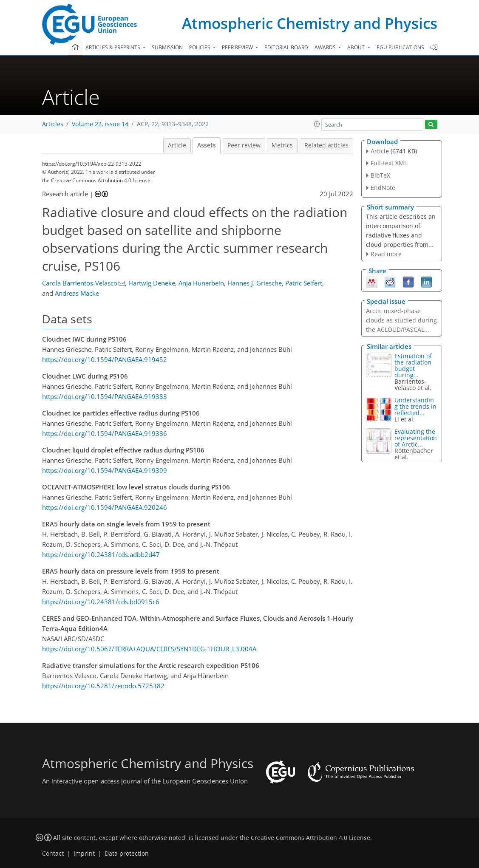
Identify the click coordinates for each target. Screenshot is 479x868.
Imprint (84, 854)
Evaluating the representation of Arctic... (416, 438)
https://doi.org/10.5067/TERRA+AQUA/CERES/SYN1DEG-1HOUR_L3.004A (149, 649)
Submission (167, 47)
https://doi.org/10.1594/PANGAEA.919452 (105, 359)
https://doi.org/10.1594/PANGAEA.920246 (105, 507)
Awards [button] (326, 47)
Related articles (326, 145)
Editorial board (286, 47)
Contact (53, 854)
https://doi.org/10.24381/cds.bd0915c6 (101, 602)
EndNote (383, 188)
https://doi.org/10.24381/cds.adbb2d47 (101, 554)
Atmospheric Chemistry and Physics (310, 23)
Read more (386, 254)
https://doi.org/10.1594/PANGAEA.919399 (105, 470)
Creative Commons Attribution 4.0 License (310, 838)
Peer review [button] (238, 47)
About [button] (357, 47)
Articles (53, 124)
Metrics (282, 145)
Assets (207, 145)
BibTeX (380, 175)
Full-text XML (389, 163)
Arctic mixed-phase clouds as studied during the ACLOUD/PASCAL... (401, 320)
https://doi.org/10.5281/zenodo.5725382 (103, 686)
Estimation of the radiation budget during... (413, 365)
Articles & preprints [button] (113, 47)
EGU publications (400, 47)
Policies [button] (200, 47)
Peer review (244, 145)
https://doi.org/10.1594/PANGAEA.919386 (105, 433)
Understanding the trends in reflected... (415, 406)
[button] (317, 124)
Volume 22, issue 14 (100, 124)
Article (177, 145)
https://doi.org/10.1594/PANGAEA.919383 (105, 396)
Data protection (127, 854)
